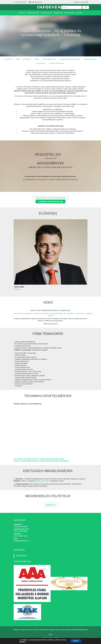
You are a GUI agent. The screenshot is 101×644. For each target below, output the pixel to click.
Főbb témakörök (49, 59)
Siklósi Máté (19, 287)
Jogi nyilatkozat (66, 630)
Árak (18, 59)
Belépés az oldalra (81, 2)
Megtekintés (50, 505)
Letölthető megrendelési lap (50, 202)
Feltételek (41, 63)
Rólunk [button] (79, 13)
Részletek (22, 642)
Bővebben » (17, 289)
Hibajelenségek (90, 59)
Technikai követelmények (70, 59)
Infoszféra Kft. (22, 556)
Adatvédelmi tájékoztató (80, 630)
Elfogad (76, 641)
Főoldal (22, 13)
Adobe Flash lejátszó (43, 481)
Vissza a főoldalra (57, 63)
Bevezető (8, 59)
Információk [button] (69, 13)
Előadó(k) (27, 59)
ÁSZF (51, 635)
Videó (37, 59)
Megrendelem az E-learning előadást (50, 198)
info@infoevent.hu (36, 2)
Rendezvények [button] (33, 13)
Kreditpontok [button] (46, 13)
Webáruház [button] (58, 13)
